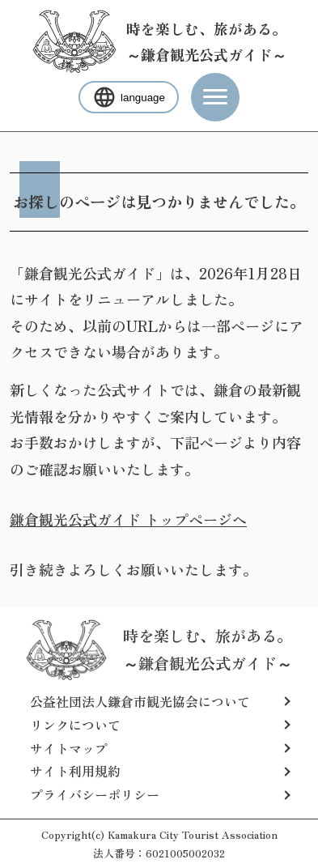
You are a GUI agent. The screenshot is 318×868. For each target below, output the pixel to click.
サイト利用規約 (75, 771)
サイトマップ (69, 748)
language (129, 97)
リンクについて (75, 725)
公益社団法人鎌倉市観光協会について (140, 701)
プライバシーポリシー (95, 794)
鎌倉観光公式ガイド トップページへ (128, 519)
